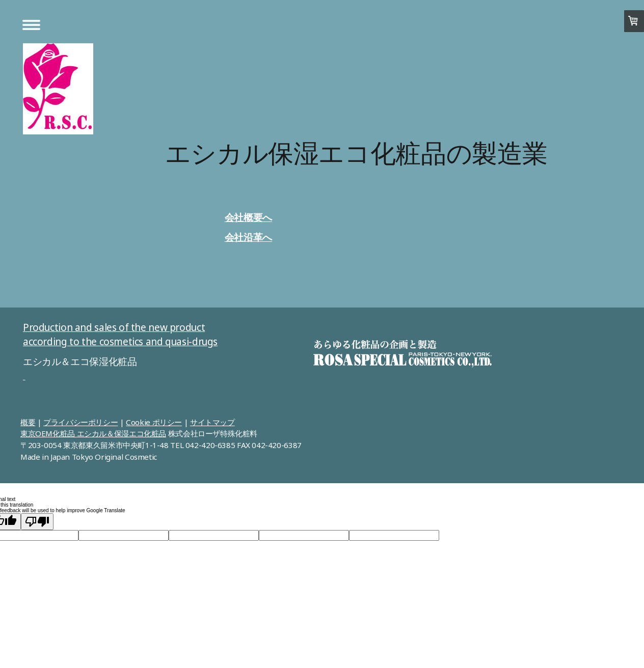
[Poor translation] (37, 522)
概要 (28, 422)
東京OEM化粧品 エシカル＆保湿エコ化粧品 (93, 433)
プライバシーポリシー (81, 422)
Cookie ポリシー (154, 422)
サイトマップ (212, 422)
